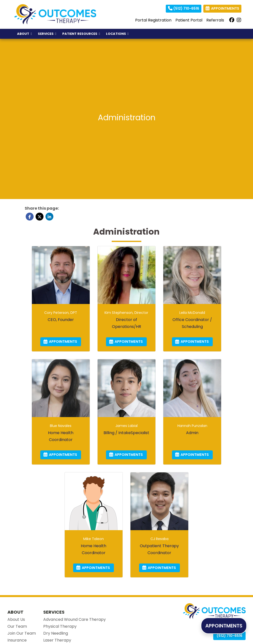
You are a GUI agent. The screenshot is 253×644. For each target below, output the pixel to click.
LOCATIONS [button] (117, 34)
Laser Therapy (57, 640)
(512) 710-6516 (184, 8)
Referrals (215, 20)
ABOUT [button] (24, 34)
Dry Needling (56, 633)
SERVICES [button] (47, 34)
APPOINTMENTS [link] (222, 8)
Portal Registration (153, 20)
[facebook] (232, 20)
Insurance (17, 640)
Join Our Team (22, 633)
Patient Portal (189, 20)
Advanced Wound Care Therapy (74, 619)
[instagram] (239, 20)
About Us (16, 619)
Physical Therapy (60, 626)
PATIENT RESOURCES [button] (81, 34)
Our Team (17, 626)
